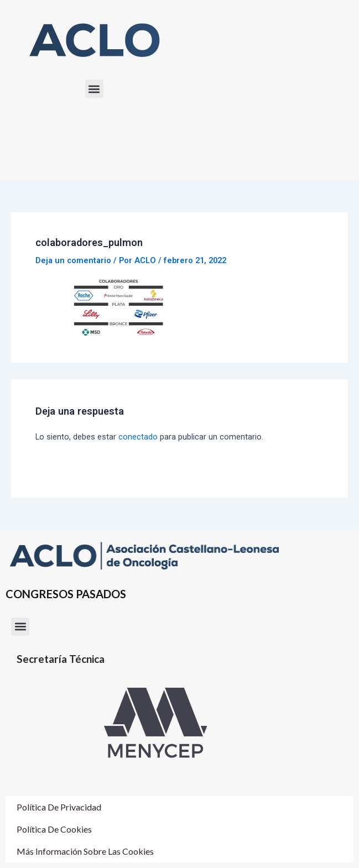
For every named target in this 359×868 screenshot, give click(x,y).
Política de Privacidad (59, 807)
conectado (138, 437)
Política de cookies (54, 829)
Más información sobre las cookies (85, 851)
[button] (94, 89)
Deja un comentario (73, 260)
